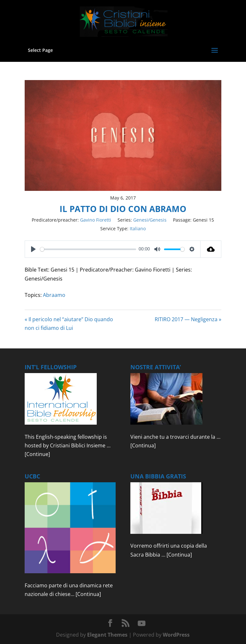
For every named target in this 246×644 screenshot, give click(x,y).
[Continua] (143, 445)
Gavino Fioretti (96, 220)
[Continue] (37, 454)
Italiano (138, 228)
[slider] (88, 249)
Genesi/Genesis (150, 220)
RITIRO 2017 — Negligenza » (188, 319)
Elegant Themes (107, 635)
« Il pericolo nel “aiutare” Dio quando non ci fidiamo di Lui (69, 324)
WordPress (176, 635)
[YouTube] (142, 624)
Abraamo (54, 295)
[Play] (33, 249)
